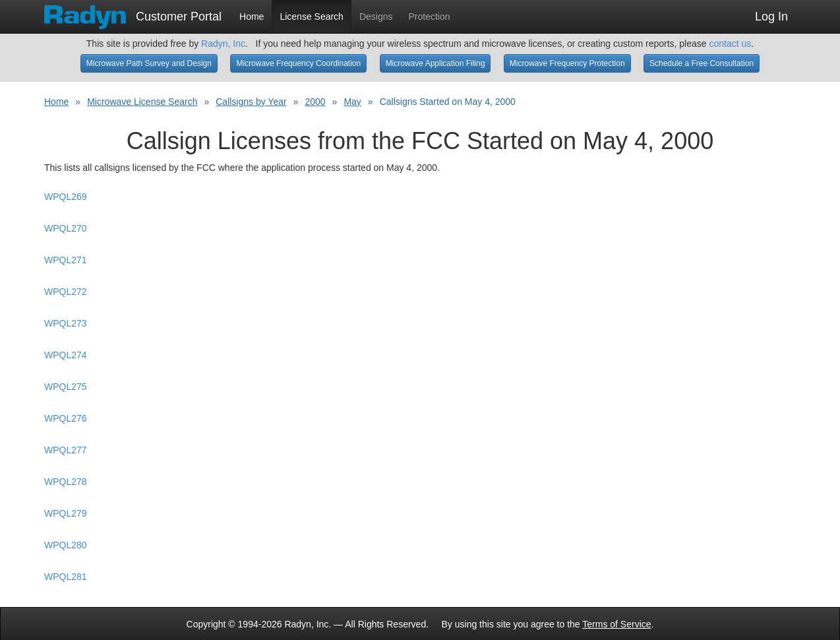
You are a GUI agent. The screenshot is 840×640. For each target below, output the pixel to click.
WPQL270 (66, 228)
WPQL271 (66, 260)
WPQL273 (66, 323)
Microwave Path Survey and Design (149, 63)
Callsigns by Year (251, 102)
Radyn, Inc (223, 44)
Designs (376, 16)
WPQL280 (66, 545)
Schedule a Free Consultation (702, 63)
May (352, 102)
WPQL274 (66, 355)
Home (252, 16)
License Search (312, 16)
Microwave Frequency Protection (567, 63)
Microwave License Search (142, 102)
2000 (315, 102)
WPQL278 (66, 482)
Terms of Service (616, 624)
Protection (430, 16)
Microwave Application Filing (435, 63)
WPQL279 (66, 513)
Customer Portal (133, 13)
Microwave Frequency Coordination (298, 63)
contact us (730, 44)
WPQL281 (66, 577)
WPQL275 (66, 387)
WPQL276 (66, 418)
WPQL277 (66, 450)
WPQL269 (66, 197)
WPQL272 (66, 292)
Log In (771, 16)
